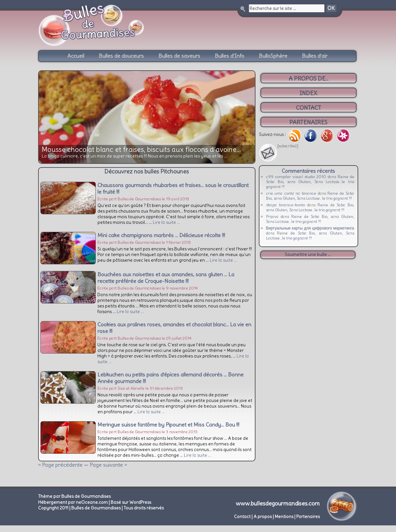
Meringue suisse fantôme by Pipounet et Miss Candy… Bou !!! (168, 425)
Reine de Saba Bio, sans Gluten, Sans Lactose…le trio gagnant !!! (310, 182)
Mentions (284, 517)
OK (331, 8)
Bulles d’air (315, 56)
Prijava (272, 216)
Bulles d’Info (229, 56)
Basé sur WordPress (131, 502)
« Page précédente (60, 465)
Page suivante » (108, 465)
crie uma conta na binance (291, 193)
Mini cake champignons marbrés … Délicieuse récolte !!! (161, 235)
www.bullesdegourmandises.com (278, 503)
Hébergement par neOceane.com (73, 502)
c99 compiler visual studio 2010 (296, 177)
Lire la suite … (166, 222)
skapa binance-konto (286, 205)
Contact (242, 517)
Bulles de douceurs (121, 56)
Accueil (76, 56)
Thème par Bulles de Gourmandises (74, 496)
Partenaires (308, 517)
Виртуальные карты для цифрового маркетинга (310, 228)
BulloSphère (273, 56)
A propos (263, 517)
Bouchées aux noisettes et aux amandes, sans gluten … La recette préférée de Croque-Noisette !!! (166, 278)
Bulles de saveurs (179, 56)
